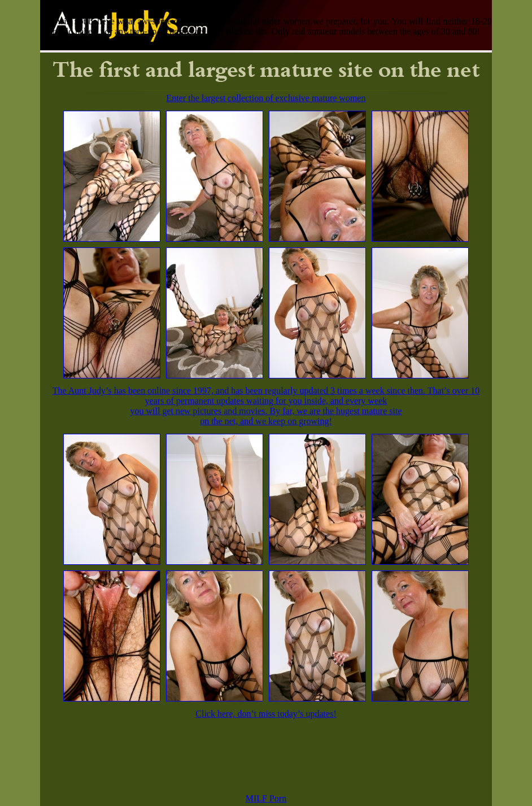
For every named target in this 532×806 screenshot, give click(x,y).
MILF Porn (266, 798)
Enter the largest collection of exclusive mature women (266, 98)
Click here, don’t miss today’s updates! (266, 714)
